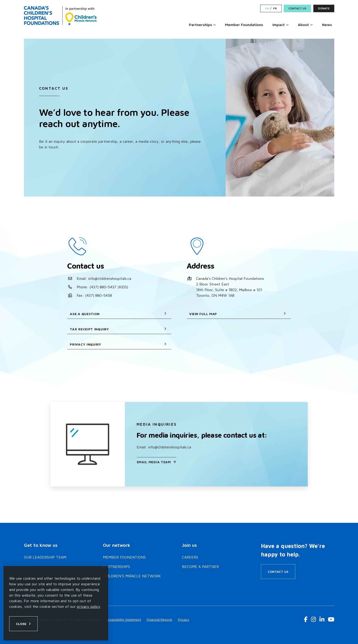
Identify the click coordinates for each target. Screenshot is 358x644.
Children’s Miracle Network (132, 576)
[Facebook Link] (306, 619)
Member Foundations (244, 25)
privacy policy (89, 606)
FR (275, 8)
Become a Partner (200, 567)
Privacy (184, 619)
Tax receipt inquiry (118, 329)
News (327, 25)
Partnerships (201, 25)
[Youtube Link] (331, 619)
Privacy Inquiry (118, 344)
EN (267, 8)
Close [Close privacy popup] (21, 624)
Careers (190, 557)
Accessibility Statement (124, 619)
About (303, 25)
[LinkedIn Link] (322, 619)
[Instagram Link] (313, 619)
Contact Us (297, 8)
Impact (279, 25)
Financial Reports (159, 619)
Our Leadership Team (45, 557)
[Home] (61, 15)
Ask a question (118, 314)
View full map (238, 314)
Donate (324, 8)
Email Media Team (154, 462)
